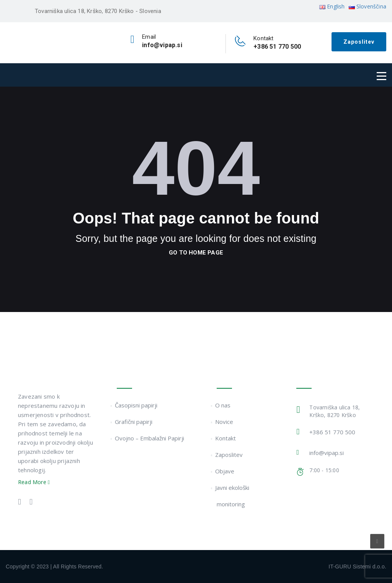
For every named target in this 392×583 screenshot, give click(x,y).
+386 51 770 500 (332, 432)
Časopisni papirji (137, 405)
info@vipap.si (327, 453)
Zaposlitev (359, 42)
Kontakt (226, 438)
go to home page (196, 253)
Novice (225, 422)
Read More (34, 482)
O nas (223, 405)
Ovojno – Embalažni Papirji (150, 438)
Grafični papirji (135, 422)
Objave (225, 471)
